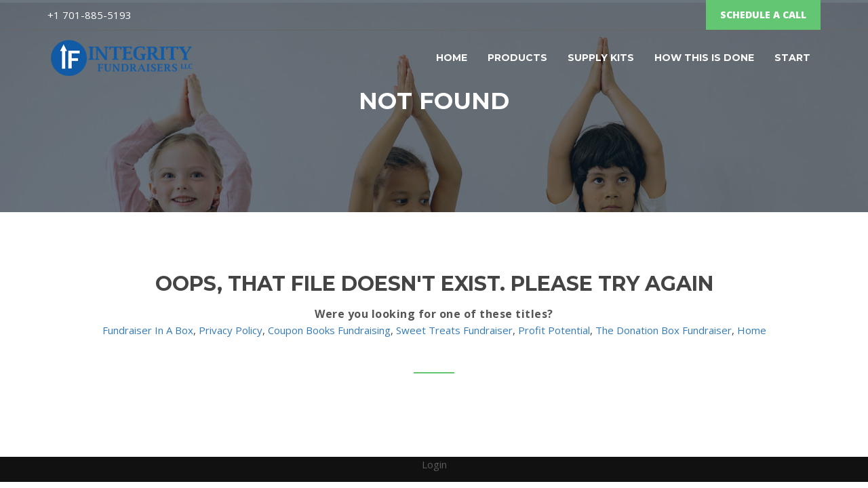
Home (452, 58)
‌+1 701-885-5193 (90, 15)
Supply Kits (601, 58)
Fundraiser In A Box (148, 330)
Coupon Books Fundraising (329, 330)
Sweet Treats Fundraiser (454, 330)
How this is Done (704, 58)
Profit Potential (554, 330)
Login (434, 464)
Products (517, 58)
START (792, 58)
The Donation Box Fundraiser (664, 330)
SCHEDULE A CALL (763, 15)
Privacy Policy (231, 330)
